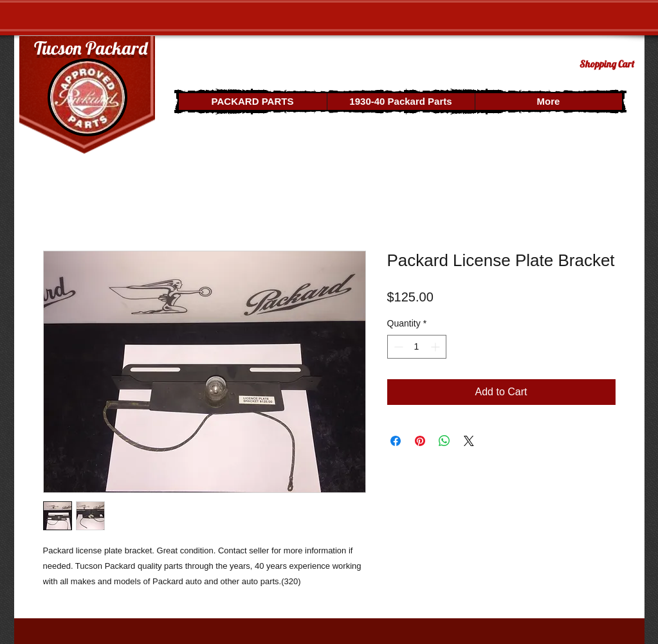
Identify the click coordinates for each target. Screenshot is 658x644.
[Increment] (436, 347)
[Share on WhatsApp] (444, 441)
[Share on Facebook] (396, 441)
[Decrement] (397, 347)
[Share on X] (469, 441)
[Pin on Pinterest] (420, 441)
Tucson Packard (91, 48)
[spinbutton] (417, 347)
